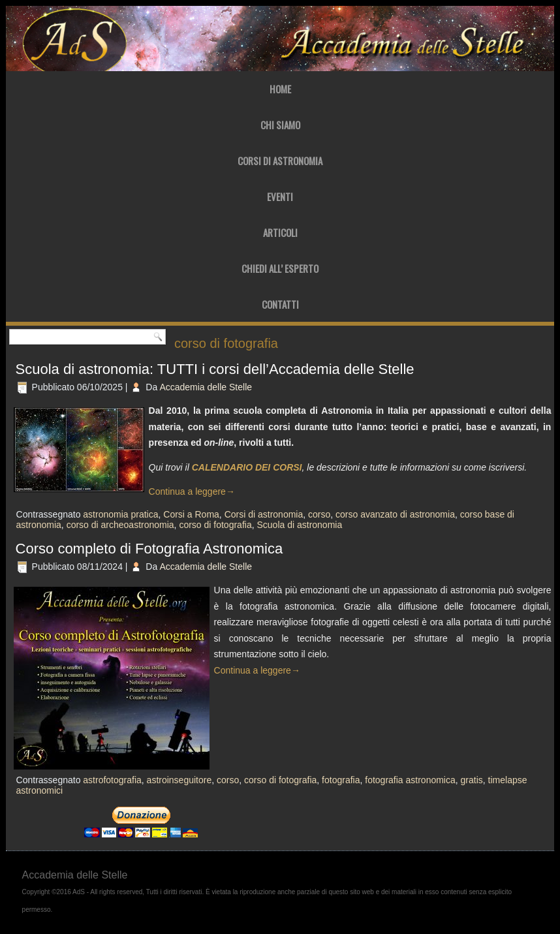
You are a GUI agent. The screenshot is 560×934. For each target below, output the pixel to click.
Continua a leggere (192, 491)
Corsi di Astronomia (280, 161)
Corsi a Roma (191, 514)
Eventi (280, 196)
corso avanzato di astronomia (395, 514)
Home (280, 89)
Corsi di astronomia (264, 514)
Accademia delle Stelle (206, 387)
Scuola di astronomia (299, 525)
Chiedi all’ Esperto (280, 268)
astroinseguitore (179, 780)
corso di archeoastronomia (120, 525)
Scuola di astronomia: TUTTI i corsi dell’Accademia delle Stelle (215, 369)
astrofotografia (112, 780)
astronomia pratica (120, 514)
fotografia (341, 780)
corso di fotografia (215, 525)
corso (319, 514)
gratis (472, 780)
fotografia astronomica (410, 780)
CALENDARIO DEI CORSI (247, 467)
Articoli (280, 232)
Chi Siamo (280, 125)
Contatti (280, 304)
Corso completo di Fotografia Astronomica (149, 549)
